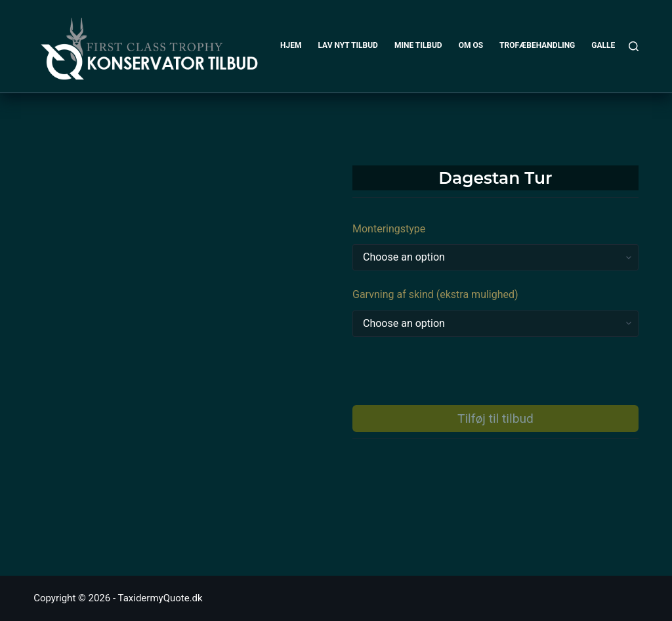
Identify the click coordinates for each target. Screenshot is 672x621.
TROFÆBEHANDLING (537, 45)
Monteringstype (389, 229)
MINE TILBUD (418, 45)
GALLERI (607, 45)
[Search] (634, 46)
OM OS (471, 45)
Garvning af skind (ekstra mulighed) (435, 294)
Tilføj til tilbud (495, 418)
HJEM (291, 45)
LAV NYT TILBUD (347, 45)
